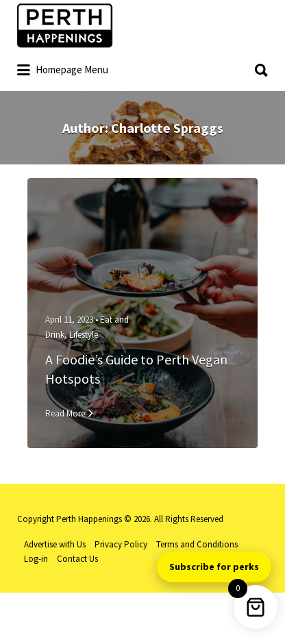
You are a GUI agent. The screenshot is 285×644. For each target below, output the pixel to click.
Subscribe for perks (214, 567)
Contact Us (77, 559)
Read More (65, 413)
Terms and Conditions (197, 544)
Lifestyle (84, 335)
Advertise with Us (55, 544)
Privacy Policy (121, 544)
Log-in (36, 559)
